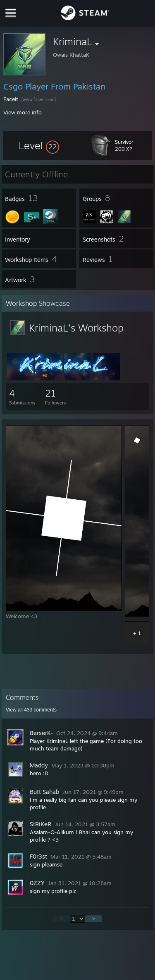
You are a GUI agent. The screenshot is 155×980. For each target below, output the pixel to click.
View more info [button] (23, 112)
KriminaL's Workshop (76, 328)
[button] (39, 145)
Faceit (11, 99)
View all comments (31, 710)
